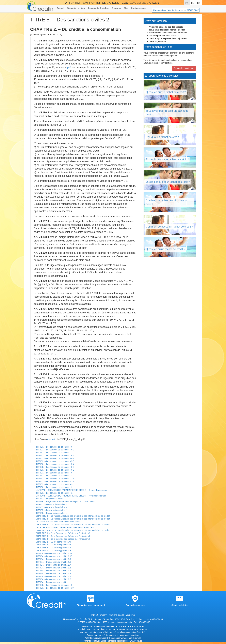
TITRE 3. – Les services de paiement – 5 (54, 473)
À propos (116, 8)
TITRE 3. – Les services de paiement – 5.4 (55, 464)
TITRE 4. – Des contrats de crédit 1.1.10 (54, 556)
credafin (52, 439)
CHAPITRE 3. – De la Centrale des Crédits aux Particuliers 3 (63, 533)
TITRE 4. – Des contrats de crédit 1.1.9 (53, 559)
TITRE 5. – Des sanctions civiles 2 (51, 510)
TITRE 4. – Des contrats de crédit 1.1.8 (53, 562)
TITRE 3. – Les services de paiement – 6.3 (55, 450)
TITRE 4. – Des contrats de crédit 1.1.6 (53, 571)
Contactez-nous (139, 8)
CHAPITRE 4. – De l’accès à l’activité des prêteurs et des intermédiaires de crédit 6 (73, 516)
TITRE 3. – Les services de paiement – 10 (55, 588)
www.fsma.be (136, 641)
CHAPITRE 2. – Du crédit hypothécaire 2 (54, 548)
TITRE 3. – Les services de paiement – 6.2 (55, 455)
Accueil (60, 8)
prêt (69, 67)
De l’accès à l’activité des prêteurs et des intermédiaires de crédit (65, 527)
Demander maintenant (184, 68)
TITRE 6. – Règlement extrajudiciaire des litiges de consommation (65, 502)
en (193, 3)
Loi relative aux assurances (132, 626)
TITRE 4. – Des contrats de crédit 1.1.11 (54, 553)
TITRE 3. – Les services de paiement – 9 (54, 585)
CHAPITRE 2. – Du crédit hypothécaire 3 (54, 545)
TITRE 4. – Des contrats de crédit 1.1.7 (53, 565)
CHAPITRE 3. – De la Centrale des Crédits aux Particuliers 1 (63, 539)
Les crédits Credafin (99, 8)
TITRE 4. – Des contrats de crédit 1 (52, 582)
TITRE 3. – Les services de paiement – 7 (54, 453)
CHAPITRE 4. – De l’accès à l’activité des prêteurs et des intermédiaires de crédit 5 (73, 519)
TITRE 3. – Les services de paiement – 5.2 (55, 470)
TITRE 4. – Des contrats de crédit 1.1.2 (53, 579)
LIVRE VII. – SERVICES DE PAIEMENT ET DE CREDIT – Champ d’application (71, 490)
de (199, 3)
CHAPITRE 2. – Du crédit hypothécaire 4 (54, 542)
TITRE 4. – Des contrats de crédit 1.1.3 (53, 576)
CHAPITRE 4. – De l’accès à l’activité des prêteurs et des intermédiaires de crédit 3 (73, 525)
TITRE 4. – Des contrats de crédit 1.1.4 (53, 573)
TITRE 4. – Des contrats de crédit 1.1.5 (53, 568)
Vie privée (130, 615)
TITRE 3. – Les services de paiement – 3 (54, 484)
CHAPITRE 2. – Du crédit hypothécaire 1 (54, 550)
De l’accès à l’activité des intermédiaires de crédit (58, 522)
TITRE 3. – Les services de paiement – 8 (54, 447)
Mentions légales (117, 615)
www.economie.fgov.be (131, 638)
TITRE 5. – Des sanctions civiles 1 (51, 513)
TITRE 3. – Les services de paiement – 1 (54, 493)
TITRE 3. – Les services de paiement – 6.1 (55, 458)
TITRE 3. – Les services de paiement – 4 (54, 476)
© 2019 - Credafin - (100, 615)
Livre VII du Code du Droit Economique (100, 626)
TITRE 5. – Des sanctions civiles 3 (51, 507)
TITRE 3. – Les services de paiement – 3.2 (55, 481)
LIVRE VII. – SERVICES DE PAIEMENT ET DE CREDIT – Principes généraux (71, 496)
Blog (126, 8)
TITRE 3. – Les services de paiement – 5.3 (55, 467)
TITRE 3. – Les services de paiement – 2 (54, 487)
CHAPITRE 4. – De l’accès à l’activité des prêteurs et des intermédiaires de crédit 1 (73, 530)
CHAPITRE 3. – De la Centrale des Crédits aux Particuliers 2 (63, 536)
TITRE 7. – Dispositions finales (50, 499)
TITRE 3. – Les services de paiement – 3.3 (55, 479)
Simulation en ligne (76, 8)
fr (187, 3)
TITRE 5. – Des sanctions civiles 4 (51, 504)
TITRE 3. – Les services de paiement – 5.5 (55, 461)
